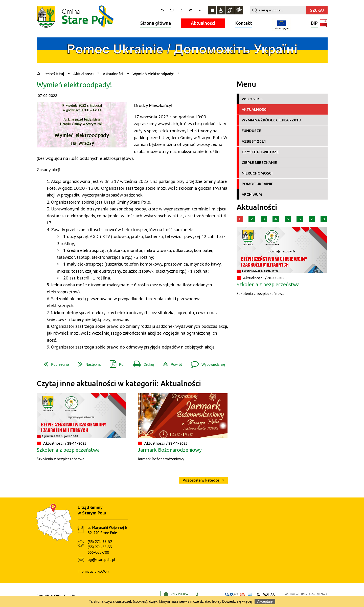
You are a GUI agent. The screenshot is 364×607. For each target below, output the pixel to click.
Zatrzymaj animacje (212, 10)
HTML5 (303, 594)
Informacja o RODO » (94, 571)
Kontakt (244, 23)
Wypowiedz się (206, 363)
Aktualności (203, 23)
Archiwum (252, 194)
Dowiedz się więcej (237, 601)
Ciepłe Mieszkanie (259, 162)
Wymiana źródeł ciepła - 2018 (271, 120)
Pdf (115, 363)
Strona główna (156, 23)
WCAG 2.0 (322, 594)
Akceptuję (265, 601)
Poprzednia (54, 363)
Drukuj (142, 363)
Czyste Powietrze (260, 152)
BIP (314, 24)
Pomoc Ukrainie (257, 184)
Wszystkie (252, 99)
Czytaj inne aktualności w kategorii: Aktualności (119, 384)
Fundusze (252, 131)
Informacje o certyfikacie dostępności (182, 596)
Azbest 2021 (254, 141)
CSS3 (312, 594)
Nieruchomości (257, 173)
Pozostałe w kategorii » (203, 480)
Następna (87, 363)
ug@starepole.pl (101, 560)
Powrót (170, 363)
